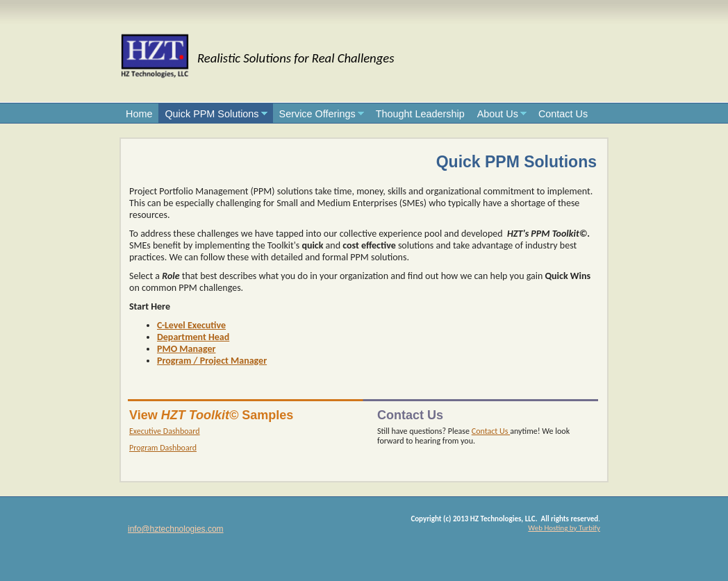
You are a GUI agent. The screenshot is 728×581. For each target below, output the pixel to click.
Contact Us (563, 114)
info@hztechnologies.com (176, 529)
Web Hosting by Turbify (564, 528)
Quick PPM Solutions (212, 114)
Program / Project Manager (212, 361)
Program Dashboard (163, 448)
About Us (498, 114)
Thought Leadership (420, 114)
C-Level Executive (191, 325)
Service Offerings (317, 114)
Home (139, 114)
